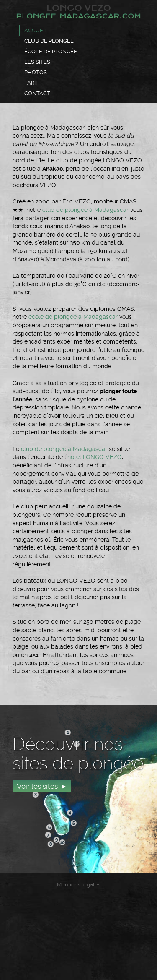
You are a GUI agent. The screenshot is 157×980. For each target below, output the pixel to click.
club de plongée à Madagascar (85, 210)
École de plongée (51, 51)
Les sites (37, 62)
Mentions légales (79, 885)
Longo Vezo (78, 11)
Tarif (32, 83)
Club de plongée (49, 41)
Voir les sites (37, 786)
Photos (36, 72)
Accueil (36, 30)
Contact (37, 93)
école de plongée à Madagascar (73, 317)
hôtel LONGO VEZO (95, 457)
